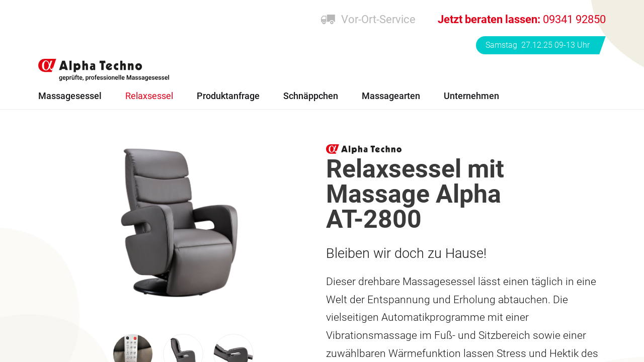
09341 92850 (522, 19)
